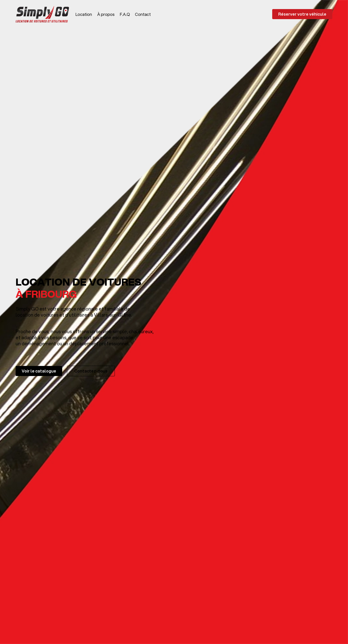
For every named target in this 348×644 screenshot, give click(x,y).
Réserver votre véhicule (302, 14)
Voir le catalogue (39, 371)
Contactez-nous (91, 371)
